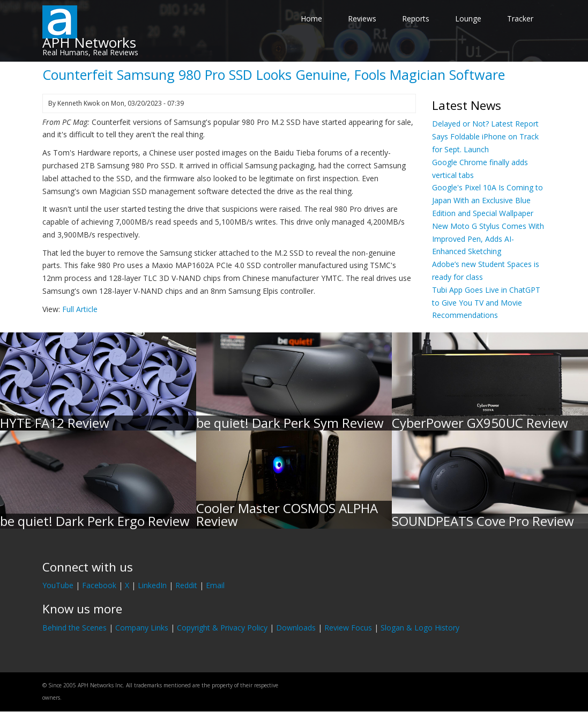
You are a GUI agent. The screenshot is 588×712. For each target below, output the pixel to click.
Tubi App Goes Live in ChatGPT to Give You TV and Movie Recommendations (486, 303)
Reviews (362, 18)
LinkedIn (152, 585)
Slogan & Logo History (420, 628)
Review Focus (348, 628)
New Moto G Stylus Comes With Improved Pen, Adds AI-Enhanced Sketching (488, 239)
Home (311, 18)
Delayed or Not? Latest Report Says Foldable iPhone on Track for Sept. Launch (485, 136)
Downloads (296, 628)
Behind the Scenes (75, 628)
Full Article (80, 309)
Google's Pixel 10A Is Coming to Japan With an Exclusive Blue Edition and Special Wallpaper (487, 200)
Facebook (99, 585)
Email (215, 585)
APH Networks (89, 42)
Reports (416, 18)
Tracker (520, 18)
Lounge (468, 18)
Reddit (186, 585)
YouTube (58, 585)
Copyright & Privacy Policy (222, 628)
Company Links (142, 628)
